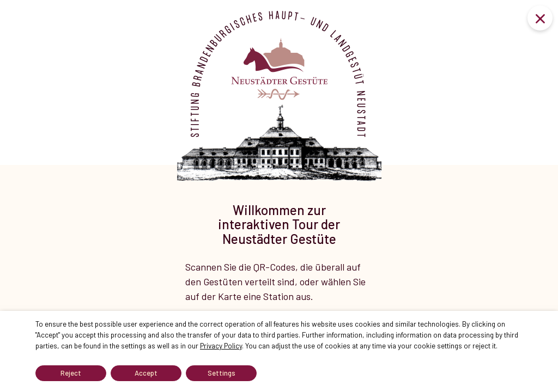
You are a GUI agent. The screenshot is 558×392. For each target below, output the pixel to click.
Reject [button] (71, 373)
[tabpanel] (279, 174)
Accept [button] (146, 373)
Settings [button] (222, 373)
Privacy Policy (221, 346)
